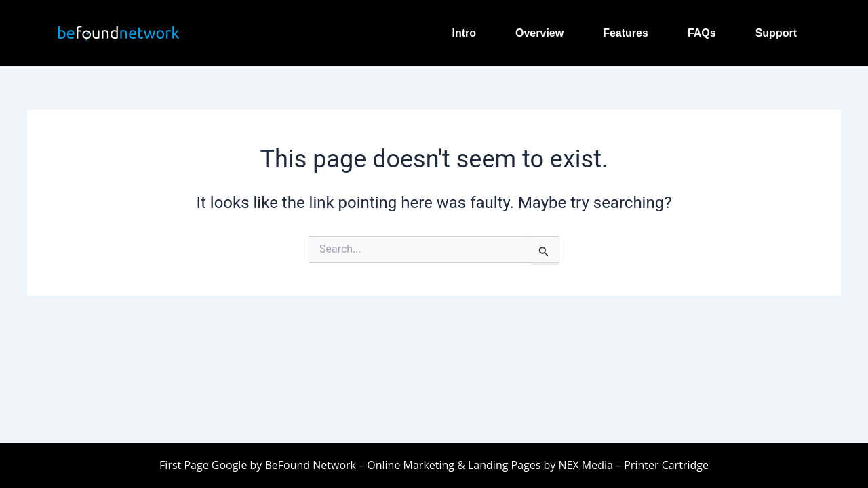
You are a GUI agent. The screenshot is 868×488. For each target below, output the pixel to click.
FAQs (702, 33)
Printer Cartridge (665, 465)
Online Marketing (411, 465)
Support (776, 33)
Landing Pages (504, 465)
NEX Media (585, 465)
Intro (464, 33)
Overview (539, 33)
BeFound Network (310, 465)
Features (626, 33)
